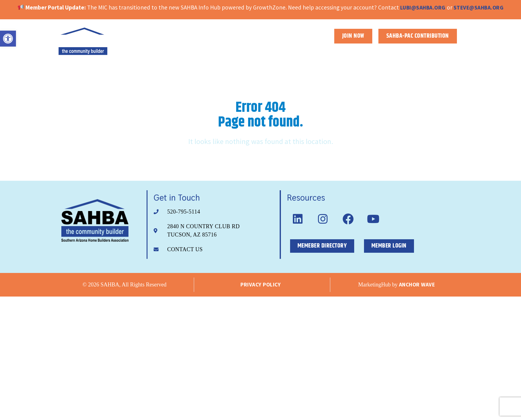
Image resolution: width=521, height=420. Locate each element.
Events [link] (419, 51)
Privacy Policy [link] (260, 285)
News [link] (450, 50)
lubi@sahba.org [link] (423, 8)
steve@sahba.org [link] (479, 8)
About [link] (333, 51)
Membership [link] (376, 51)
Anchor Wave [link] (417, 285)
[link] (8, 39)
